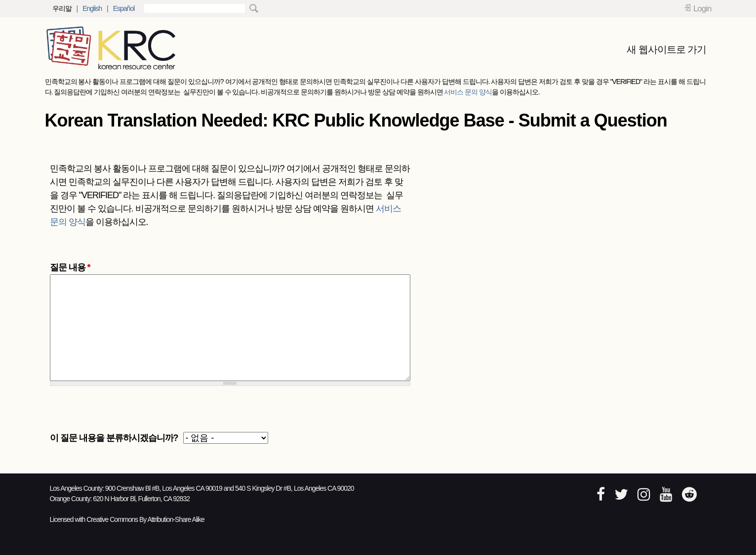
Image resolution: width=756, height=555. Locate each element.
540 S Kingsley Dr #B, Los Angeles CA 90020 (295, 488)
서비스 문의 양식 (468, 92)
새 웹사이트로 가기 (666, 49)
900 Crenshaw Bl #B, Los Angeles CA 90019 (164, 488)
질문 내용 (70, 267)
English (92, 8)
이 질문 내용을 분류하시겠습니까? (114, 438)
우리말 (62, 8)
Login (702, 9)
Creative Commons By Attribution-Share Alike (145, 519)
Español (124, 8)
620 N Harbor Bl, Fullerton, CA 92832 (141, 499)
